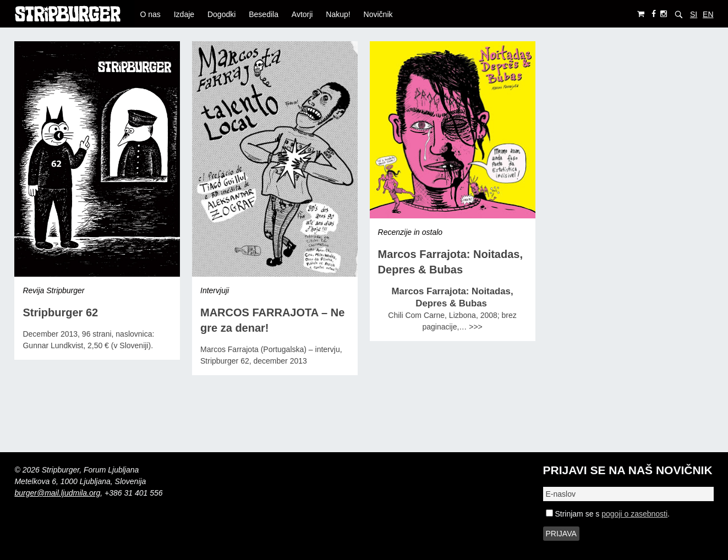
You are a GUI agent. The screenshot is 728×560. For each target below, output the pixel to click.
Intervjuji (215, 290)
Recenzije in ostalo (410, 232)
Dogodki (221, 14)
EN (708, 14)
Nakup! (338, 14)
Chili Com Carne (416, 315)
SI (694, 14)
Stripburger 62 (60, 312)
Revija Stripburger (53, 290)
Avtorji (302, 14)
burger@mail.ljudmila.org (57, 493)
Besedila (264, 14)
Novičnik (378, 14)
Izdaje (184, 14)
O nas (150, 14)
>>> (476, 327)
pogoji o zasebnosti (634, 514)
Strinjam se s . (608, 514)
